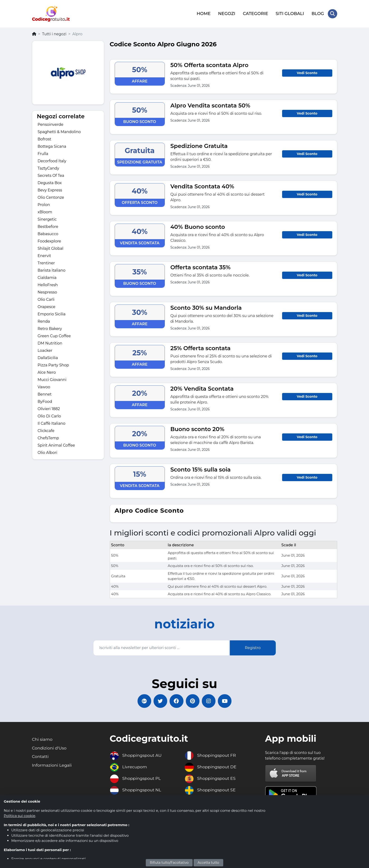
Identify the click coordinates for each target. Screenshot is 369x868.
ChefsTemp (48, 438)
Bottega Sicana (52, 146)
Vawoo (44, 387)
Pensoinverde (51, 124)
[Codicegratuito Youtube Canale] (226, 701)
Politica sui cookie (20, 816)
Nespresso (47, 292)
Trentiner (46, 263)
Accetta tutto (208, 863)
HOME (204, 13)
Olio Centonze (51, 197)
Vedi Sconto (307, 72)
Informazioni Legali (52, 766)
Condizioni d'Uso (50, 748)
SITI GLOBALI (290, 13)
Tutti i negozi (54, 34)
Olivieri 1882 (49, 409)
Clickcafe (46, 430)
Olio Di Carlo (49, 416)
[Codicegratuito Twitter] (160, 701)
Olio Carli (46, 299)
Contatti (41, 757)
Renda (44, 321)
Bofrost (45, 139)
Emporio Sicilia (52, 314)
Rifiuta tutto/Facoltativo (169, 863)
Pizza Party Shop (53, 365)
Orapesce (47, 307)
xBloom (45, 212)
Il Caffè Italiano (52, 423)
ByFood (45, 401)
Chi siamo (43, 740)
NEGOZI (227, 13)
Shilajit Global (51, 248)
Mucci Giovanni (52, 379)
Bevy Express (50, 190)
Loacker (45, 350)
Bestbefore (48, 226)
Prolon (44, 204)
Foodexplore (49, 241)
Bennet (45, 394)
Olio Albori (48, 452)
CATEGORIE (255, 13)
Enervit (44, 256)
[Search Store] (333, 14)
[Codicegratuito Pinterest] (193, 701)
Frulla (43, 153)
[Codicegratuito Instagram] (209, 701)
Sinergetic (47, 219)
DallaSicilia (48, 358)
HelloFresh (48, 285)
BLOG (318, 13)
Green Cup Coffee (54, 336)
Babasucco (48, 234)
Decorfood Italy (52, 161)
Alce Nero (47, 372)
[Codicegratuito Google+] (143, 701)
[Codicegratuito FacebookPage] (176, 701)
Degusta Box (50, 183)
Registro (253, 647)
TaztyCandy (49, 168)
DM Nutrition (50, 343)
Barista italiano (52, 270)
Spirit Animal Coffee (56, 445)
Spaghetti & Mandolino (59, 132)
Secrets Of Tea (51, 175)
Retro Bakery (50, 328)
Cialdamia (47, 277)
